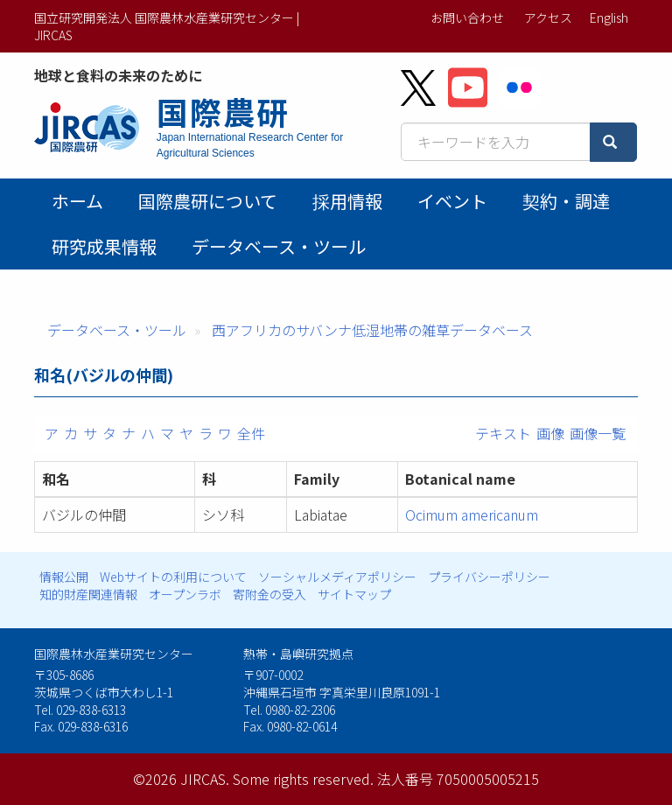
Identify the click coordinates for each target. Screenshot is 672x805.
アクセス (548, 17)
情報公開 (64, 577)
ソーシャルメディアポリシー (337, 577)
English (609, 17)
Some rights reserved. (303, 779)
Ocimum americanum (472, 514)
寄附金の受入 (269, 594)
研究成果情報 (104, 246)
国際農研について (208, 201)
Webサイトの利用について (173, 577)
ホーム (77, 201)
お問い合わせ (467, 17)
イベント (452, 201)
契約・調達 (566, 201)
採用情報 (347, 201)
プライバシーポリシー (489, 577)
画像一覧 (598, 433)
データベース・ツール (279, 246)
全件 (251, 433)
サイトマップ (354, 594)
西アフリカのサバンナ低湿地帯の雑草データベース (372, 330)
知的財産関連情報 (88, 594)
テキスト (503, 433)
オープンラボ (185, 594)
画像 (550, 433)
